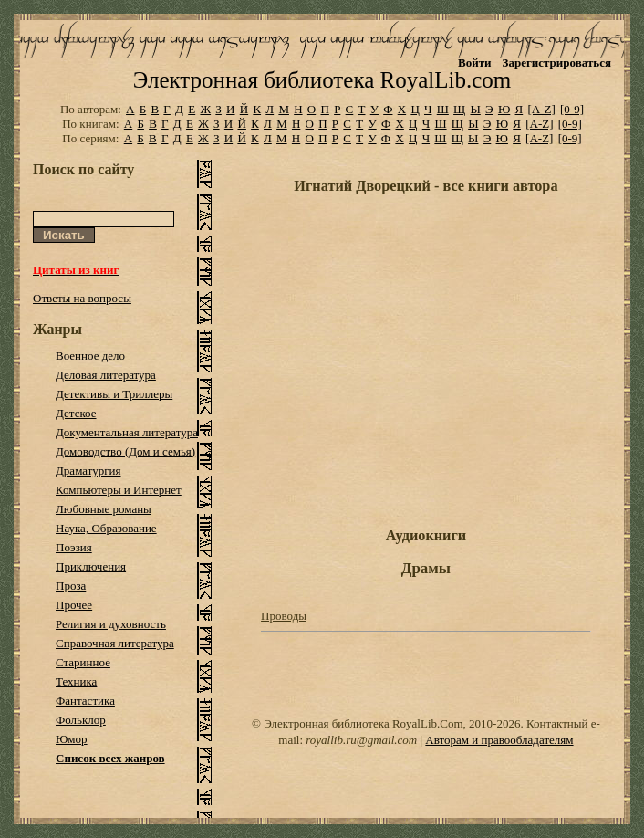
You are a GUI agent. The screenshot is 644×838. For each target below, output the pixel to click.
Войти (475, 63)
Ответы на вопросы (82, 298)
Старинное (83, 662)
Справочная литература (115, 643)
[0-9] (572, 109)
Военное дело (90, 356)
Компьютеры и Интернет (119, 490)
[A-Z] (541, 109)
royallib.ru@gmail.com (361, 740)
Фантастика (85, 701)
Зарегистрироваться (557, 63)
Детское (76, 413)
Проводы (284, 616)
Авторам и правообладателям (499, 740)
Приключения (91, 566)
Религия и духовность (111, 624)
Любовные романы (104, 509)
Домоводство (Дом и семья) (125, 451)
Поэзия (74, 547)
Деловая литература (106, 375)
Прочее (74, 605)
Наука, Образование (106, 528)
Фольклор (81, 720)
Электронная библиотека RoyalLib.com (322, 80)
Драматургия (88, 471)
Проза (71, 586)
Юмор (72, 739)
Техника (76, 681)
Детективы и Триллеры (114, 394)
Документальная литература (127, 432)
